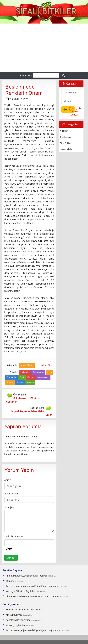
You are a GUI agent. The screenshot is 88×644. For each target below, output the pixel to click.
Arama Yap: (26, 75)
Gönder (11, 558)
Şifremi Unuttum (75, 113)
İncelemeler (66, 137)
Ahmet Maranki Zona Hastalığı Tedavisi (26, 576)
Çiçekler (64, 131)
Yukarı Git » (47, 365)
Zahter (9, 581)
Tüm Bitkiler (66, 143)
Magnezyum (43, 377)
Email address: (12, 493)
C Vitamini (11, 377)
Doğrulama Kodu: (14, 536)
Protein (20, 382)
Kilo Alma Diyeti (14, 615)
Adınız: (8, 480)
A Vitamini (25, 372)
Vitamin (30, 382)
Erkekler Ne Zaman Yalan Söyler (23, 610)
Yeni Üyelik (75, 108)
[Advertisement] (44, 48)
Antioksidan (38, 372)
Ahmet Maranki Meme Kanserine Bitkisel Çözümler (32, 596)
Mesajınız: (10, 507)
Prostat (10, 382)
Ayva (49, 372)
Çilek (22, 377)
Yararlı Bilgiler (67, 149)
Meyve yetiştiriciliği (15, 625)
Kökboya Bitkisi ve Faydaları (21, 591)
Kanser (31, 377)
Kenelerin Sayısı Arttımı (18, 620)
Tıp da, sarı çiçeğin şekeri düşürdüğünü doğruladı (32, 586)
